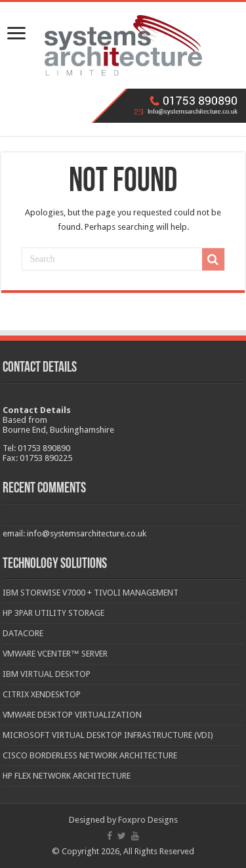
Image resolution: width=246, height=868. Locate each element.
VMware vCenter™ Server (55, 654)
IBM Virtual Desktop (47, 674)
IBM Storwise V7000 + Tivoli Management (91, 593)
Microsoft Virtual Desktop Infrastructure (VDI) (108, 735)
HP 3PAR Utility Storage (53, 613)
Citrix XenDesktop (42, 694)
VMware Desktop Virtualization (72, 715)
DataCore (23, 633)
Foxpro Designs (148, 820)
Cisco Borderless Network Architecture (90, 755)
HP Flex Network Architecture (67, 776)
